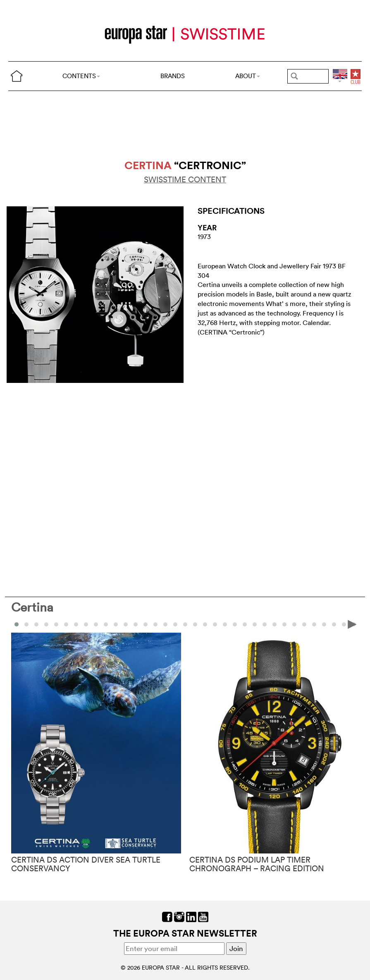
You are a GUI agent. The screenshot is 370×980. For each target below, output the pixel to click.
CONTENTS (81, 76)
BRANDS (173, 76)
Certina (32, 607)
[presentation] (352, 624)
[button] (26, 624)
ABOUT (248, 76)
